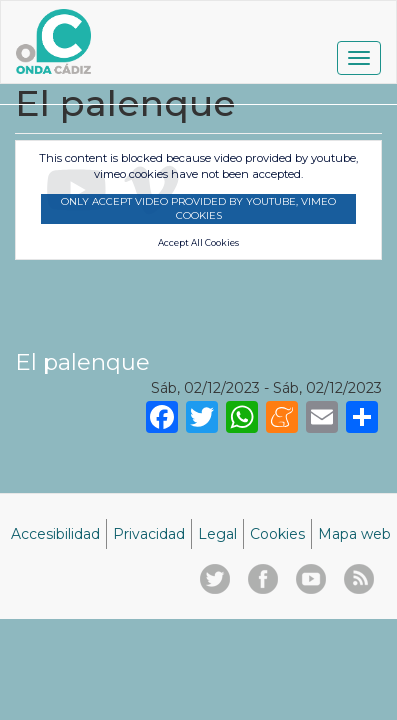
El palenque (82, 362)
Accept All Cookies (198, 243)
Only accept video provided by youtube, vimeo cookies (198, 208)
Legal (217, 534)
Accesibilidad (55, 534)
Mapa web (354, 534)
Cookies (277, 534)
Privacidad (149, 534)
